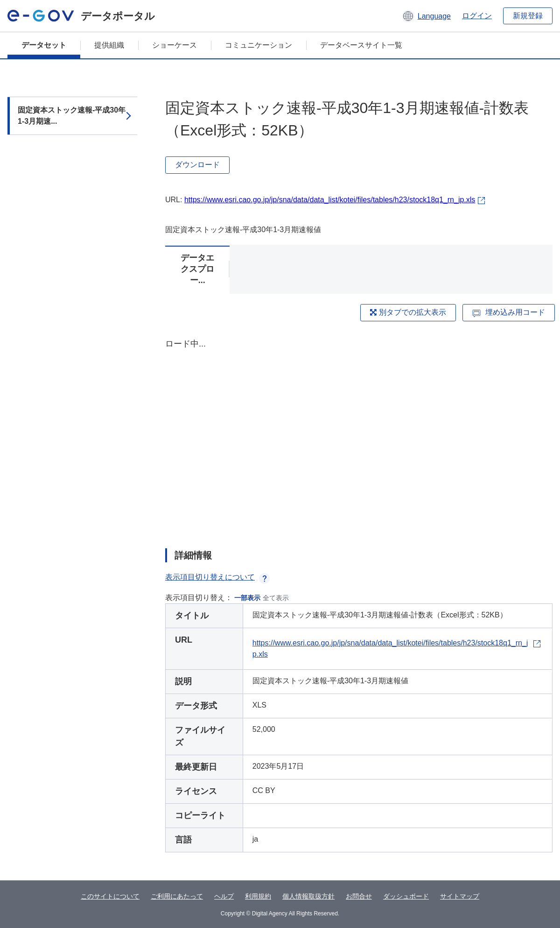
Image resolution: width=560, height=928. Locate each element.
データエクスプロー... (197, 269)
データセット (44, 45)
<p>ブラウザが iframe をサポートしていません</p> (359, 435)
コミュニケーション (259, 45)
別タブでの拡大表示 (408, 312)
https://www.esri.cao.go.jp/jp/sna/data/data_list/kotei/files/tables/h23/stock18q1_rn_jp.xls (330, 200)
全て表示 (276, 598)
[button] (426, 16)
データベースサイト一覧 (361, 45)
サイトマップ (460, 896)
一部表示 (247, 598)
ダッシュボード (406, 896)
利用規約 (258, 896)
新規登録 (528, 16)
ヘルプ (224, 896)
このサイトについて (110, 896)
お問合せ (359, 896)
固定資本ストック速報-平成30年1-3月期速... (72, 116)
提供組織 (109, 45)
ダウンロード (197, 165)
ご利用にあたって (177, 896)
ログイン (477, 16)
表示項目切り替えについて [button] (217, 577)
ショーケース (175, 45)
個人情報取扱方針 (308, 896)
